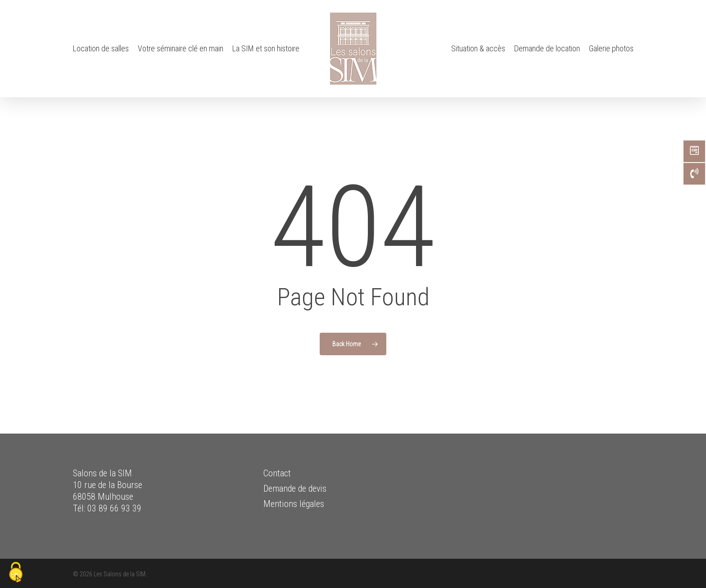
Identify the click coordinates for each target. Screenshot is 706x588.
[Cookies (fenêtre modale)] (16, 573)
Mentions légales (294, 504)
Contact (277, 473)
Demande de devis (295, 488)
